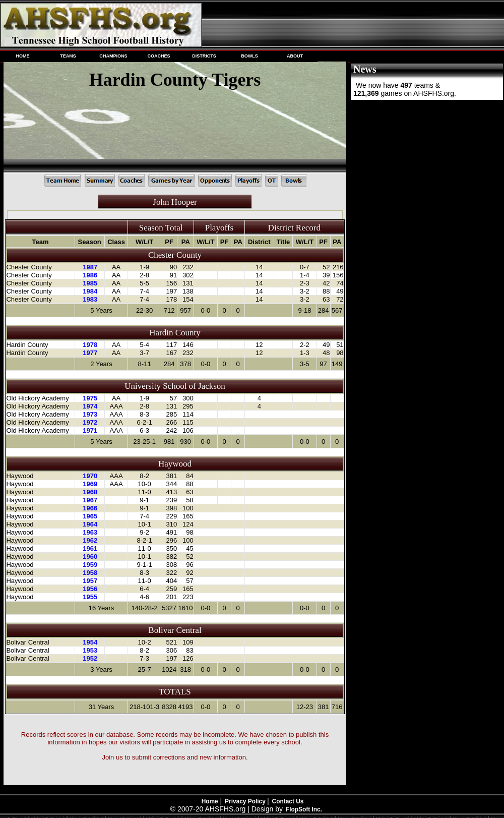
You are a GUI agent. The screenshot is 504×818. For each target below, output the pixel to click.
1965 (90, 516)
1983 (90, 299)
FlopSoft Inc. (304, 809)
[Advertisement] (426, 169)
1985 (90, 283)
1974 (90, 406)
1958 (90, 573)
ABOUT (295, 56)
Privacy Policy (246, 801)
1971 (90, 430)
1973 (90, 414)
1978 (90, 345)
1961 (90, 548)
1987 (90, 267)
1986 (90, 275)
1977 (90, 353)
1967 (90, 500)
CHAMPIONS (113, 56)
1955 (90, 597)
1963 (90, 532)
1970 (90, 476)
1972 (90, 422)
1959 (90, 565)
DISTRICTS (204, 56)
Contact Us (288, 801)
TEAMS (68, 56)
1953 (90, 650)
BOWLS (249, 56)
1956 (90, 589)
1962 (90, 540)
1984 (90, 291)
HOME (22, 56)
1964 (90, 524)
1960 (90, 557)
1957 (90, 581)
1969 (90, 484)
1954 (90, 642)
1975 (90, 398)
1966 (90, 508)
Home (210, 801)
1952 (90, 658)
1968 (90, 492)
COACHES (159, 56)
